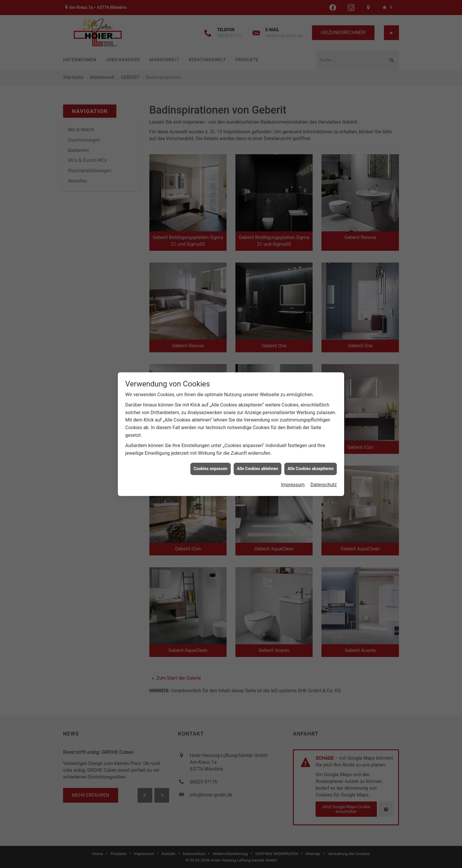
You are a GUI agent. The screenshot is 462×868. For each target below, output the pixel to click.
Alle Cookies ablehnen (258, 469)
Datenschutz (324, 485)
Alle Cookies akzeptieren (311, 469)
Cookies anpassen (211, 469)
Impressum (293, 485)
